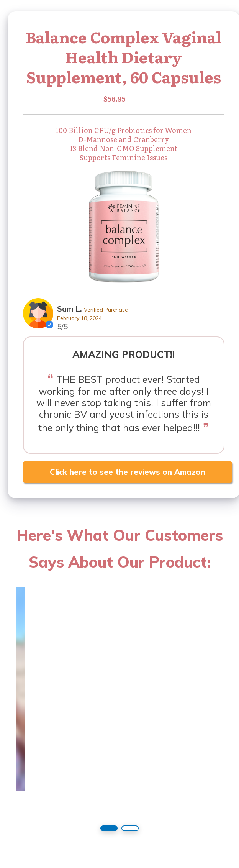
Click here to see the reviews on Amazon (128, 472)
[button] (109, 828)
